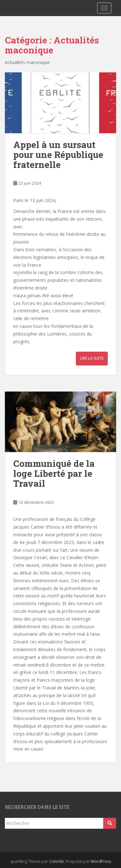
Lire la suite (92, 358)
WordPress (101, 861)
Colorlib (56, 861)
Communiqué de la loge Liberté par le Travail (54, 473)
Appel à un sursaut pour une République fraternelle (58, 155)
